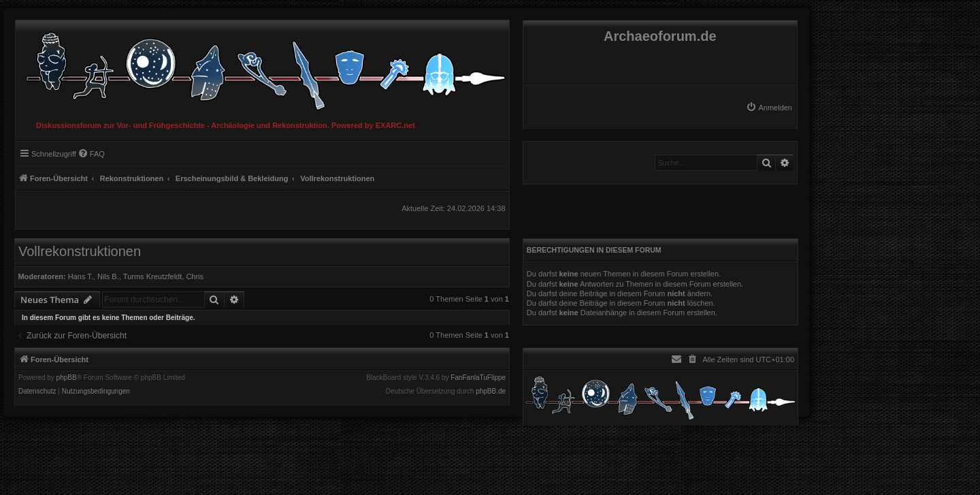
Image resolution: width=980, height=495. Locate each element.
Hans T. (81, 276)
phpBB (67, 378)
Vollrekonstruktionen (80, 251)
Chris (195, 276)
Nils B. (108, 276)
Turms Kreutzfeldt (152, 276)
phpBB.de (491, 392)
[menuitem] (769, 108)
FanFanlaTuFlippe (478, 378)
